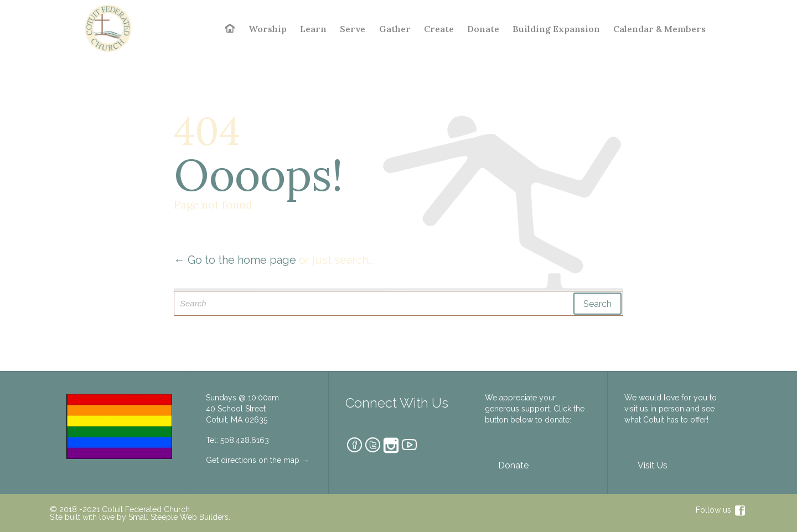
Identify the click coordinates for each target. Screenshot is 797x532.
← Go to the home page (235, 260)
